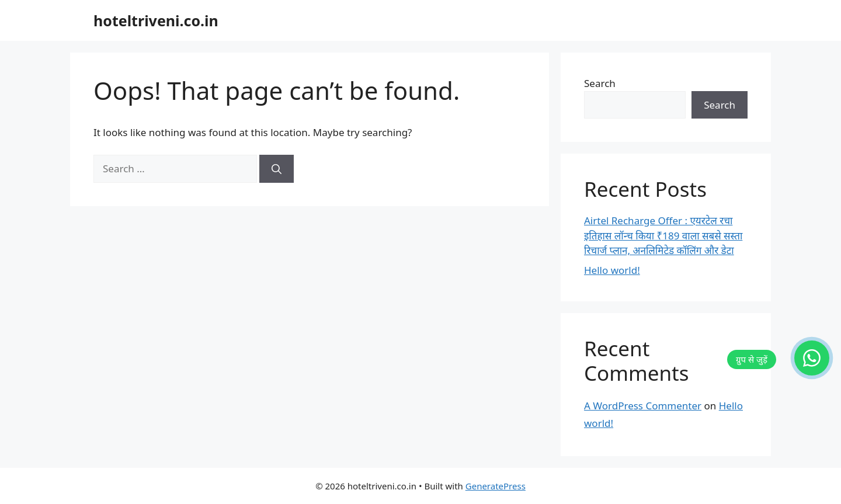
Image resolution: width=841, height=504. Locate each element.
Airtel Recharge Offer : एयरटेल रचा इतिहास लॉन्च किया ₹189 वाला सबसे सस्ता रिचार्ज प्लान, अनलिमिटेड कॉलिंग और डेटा (663, 235)
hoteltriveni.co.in (156, 20)
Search (600, 83)
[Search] (277, 169)
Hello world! (612, 270)
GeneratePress (496, 486)
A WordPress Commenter (643, 406)
